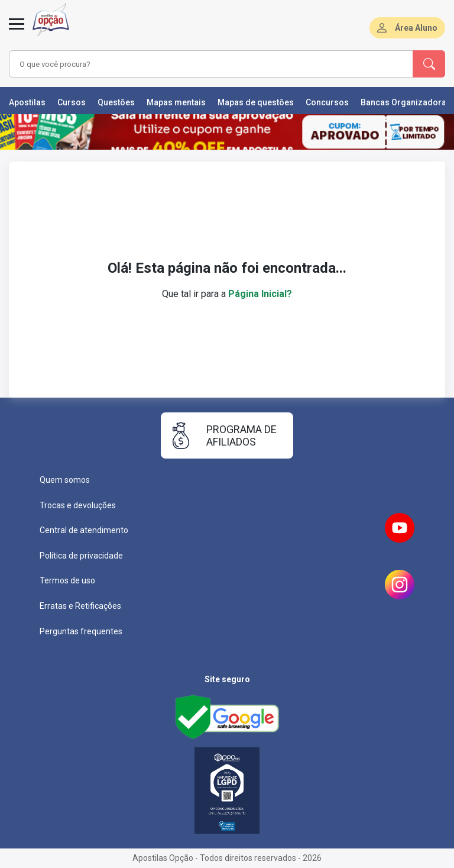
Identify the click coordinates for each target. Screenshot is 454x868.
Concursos (327, 102)
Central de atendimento (84, 530)
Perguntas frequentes (81, 631)
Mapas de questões (256, 102)
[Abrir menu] (17, 31)
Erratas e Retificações (80, 606)
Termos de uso (67, 580)
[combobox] (194, 64)
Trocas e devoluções (78, 505)
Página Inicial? (260, 294)
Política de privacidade (81, 556)
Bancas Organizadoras (406, 102)
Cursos (72, 102)
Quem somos (65, 480)
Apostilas (27, 102)
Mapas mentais (176, 102)
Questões (116, 102)
